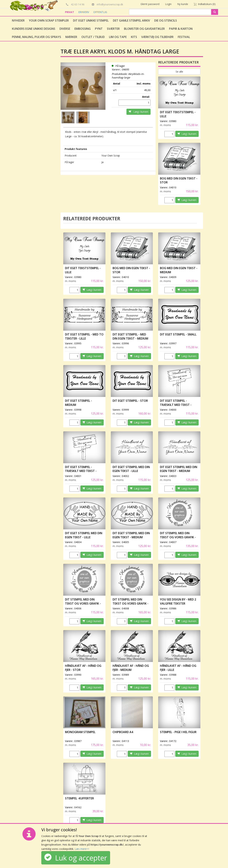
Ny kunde (183, 4)
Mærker (71, 37)
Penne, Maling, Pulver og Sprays (37, 37)
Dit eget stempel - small (178, 334)
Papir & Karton (181, 29)
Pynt (99, 29)
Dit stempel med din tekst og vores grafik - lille (83, 604)
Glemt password (150, 4)
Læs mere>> (82, 849)
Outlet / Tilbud (93, 37)
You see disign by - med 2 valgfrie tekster (178, 601)
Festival (184, 37)
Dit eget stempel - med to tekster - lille (84, 336)
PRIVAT (70, 12)
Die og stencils (166, 20)
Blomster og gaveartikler (144, 29)
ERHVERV (84, 12)
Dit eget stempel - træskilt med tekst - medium (81, 471)
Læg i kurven (138, 112)
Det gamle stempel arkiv (131, 20)
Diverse (65, 29)
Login (168, 4)
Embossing (83, 29)
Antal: (146, 97)
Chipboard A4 (123, 732)
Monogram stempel (80, 732)
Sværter (113, 29)
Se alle (179, 72)
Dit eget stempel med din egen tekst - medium (179, 469)
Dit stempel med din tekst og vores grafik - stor (130, 604)
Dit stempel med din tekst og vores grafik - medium (178, 537)
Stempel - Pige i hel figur (178, 732)
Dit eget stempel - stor (130, 401)
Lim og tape (118, 37)
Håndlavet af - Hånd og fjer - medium (131, 668)
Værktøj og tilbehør (157, 37)
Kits (134, 37)
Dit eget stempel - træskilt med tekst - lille (176, 405)
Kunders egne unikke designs (34, 29)
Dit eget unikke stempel (91, 20)
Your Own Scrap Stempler (49, 20)
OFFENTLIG (100, 12)
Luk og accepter (76, 858)
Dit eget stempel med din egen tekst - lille (131, 469)
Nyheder (18, 20)
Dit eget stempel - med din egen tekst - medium (130, 336)
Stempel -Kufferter (79, 798)
